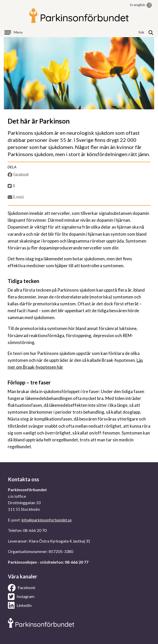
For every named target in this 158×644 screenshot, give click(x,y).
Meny (18, 32)
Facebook (18, 174)
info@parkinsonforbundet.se (47, 520)
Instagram (21, 597)
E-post (16, 197)
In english (137, 5)
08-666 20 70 (35, 530)
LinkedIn (20, 605)
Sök (141, 32)
